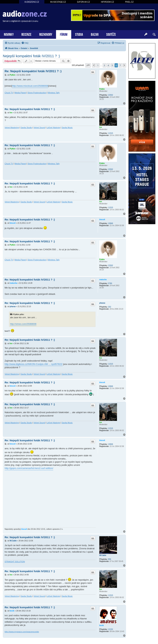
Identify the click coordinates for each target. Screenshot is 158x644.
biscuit (102, 220)
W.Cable (103, 555)
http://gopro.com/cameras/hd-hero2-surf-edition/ (29, 468)
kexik (102, 625)
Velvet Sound (39, 127)
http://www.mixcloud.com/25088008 (30, 86)
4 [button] (108, 65)
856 (110, 559)
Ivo (101, 127)
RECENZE (26, 34)
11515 (111, 133)
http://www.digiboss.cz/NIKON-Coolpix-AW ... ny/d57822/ (34, 364)
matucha (103, 280)
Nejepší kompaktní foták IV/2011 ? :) (31, 56)
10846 (111, 223)
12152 (111, 629)
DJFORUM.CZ (84, 2)
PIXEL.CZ (129, 2)
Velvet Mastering (12, 127)
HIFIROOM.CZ (107, 2)
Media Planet (20, 93)
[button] (88, 65)
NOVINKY (9, 34)
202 (110, 307)
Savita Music (67, 127)
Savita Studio (26, 127)
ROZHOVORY (46, 34)
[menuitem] (25, 43)
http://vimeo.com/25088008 (23, 324)
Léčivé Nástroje (53, 127)
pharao (102, 303)
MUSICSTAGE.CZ (58, 2)
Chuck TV (9, 93)
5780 (110, 283)
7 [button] (120, 65)
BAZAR (95, 34)
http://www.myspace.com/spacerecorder (22, 632)
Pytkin (102, 89)
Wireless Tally (54, 93)
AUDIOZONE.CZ (32, 2)
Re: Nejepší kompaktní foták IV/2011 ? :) (33, 71)
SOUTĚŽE (111, 34)
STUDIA (79, 34)
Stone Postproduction (37, 93)
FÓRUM (64, 34)
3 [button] (104, 65)
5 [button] (112, 65)
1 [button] (98, 65)
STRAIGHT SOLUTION (15, 562)
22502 (111, 95)
